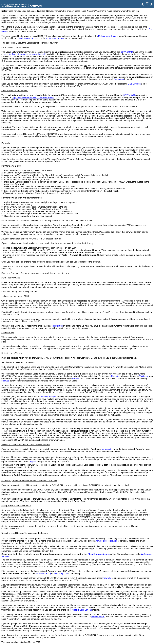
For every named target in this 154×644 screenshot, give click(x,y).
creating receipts (48, 397)
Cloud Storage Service (28, 38)
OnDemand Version (55, 38)
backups (5, 381)
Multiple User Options (108, 36)
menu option (107, 449)
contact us (58, 326)
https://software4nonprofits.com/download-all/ (25, 54)
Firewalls (107, 578)
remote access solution (107, 541)
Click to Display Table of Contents (15, 4)
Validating (144, 376)
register (33, 462)
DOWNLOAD (127, 52)
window (76, 378)
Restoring (116, 376)
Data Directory (135, 84)
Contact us (119, 79)
